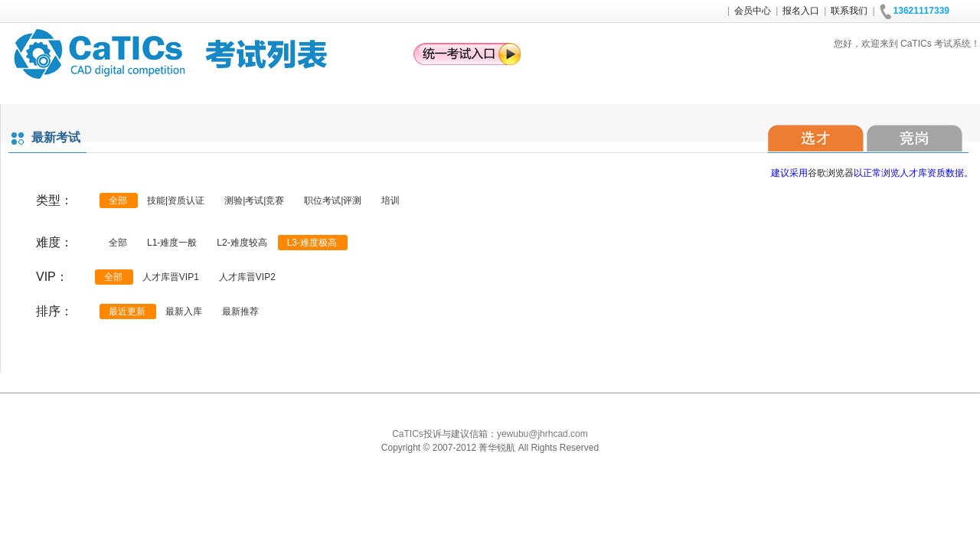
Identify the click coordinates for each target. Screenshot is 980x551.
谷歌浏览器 (831, 173)
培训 (390, 201)
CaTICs (408, 434)
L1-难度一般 (172, 243)
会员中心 (753, 11)
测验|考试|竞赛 (254, 201)
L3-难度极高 (312, 243)
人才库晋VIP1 (171, 277)
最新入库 (184, 311)
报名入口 (801, 11)
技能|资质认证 (176, 201)
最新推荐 (240, 311)
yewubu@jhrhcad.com (542, 434)
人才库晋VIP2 (247, 277)
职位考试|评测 (333, 201)
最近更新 (127, 311)
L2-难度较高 (242, 243)
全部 (118, 201)
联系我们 (849, 11)
